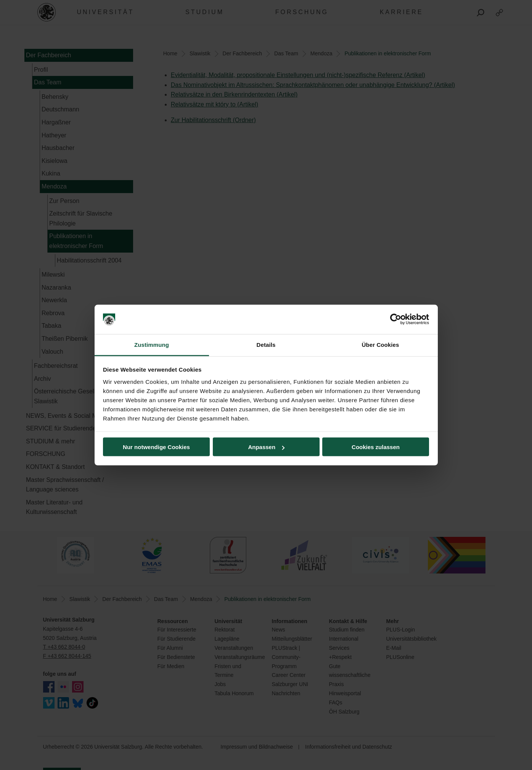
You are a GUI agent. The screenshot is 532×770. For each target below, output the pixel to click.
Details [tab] (266, 344)
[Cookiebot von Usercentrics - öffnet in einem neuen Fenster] (396, 319)
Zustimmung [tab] (152, 344)
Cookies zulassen (376, 447)
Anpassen (266, 447)
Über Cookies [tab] (381, 344)
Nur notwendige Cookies (156, 447)
